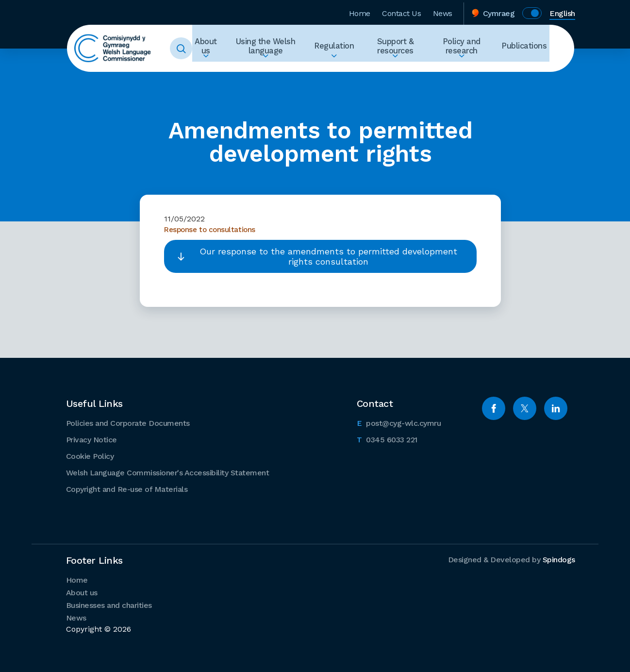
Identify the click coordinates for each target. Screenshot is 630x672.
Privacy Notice (91, 439)
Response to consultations (211, 229)
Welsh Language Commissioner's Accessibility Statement (168, 472)
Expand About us (218, 66)
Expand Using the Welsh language (277, 66)
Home (360, 11)
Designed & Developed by (512, 559)
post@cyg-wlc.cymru (399, 422)
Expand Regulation (343, 66)
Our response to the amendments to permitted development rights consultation (328, 256)
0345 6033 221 (387, 438)
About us (218, 49)
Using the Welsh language (277, 49)
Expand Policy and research (468, 66)
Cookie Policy (90, 456)
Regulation (343, 48)
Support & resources (402, 49)
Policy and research (468, 49)
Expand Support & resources (401, 66)
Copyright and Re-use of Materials (127, 489)
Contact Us (402, 11)
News (443, 11)
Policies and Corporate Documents (128, 423)
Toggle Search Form (193, 49)
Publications (527, 48)
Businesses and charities (109, 605)
